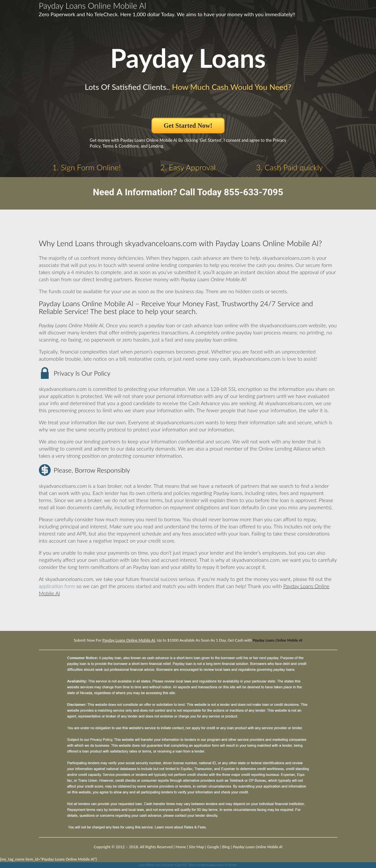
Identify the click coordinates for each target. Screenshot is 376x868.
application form (57, 586)
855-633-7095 (254, 192)
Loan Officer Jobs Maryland (156, 865)
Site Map (196, 847)
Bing (226, 847)
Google (213, 847)
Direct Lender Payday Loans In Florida (212, 865)
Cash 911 (181, 865)
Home (181, 847)
